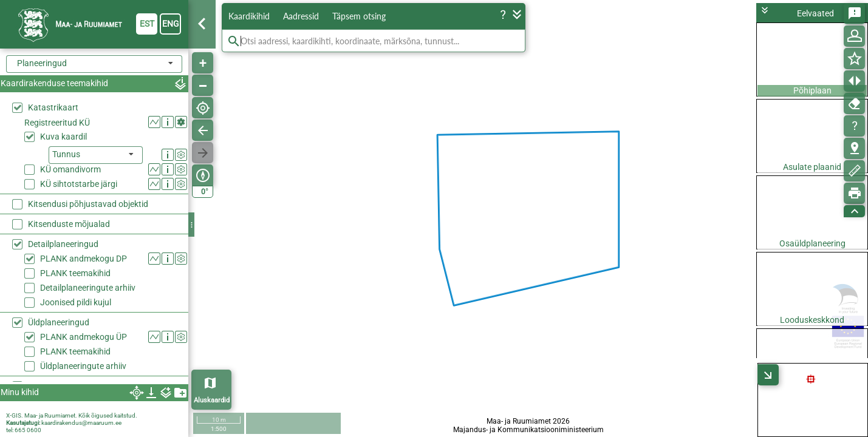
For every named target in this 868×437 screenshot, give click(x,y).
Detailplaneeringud (63, 244)
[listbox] (96, 155)
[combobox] (94, 64)
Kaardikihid (249, 16)
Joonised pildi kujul (76, 302)
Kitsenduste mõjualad (69, 224)
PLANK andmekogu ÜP (84, 337)
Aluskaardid (212, 400)
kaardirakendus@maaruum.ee (81, 423)
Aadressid (301, 16)
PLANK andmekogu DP (84, 259)
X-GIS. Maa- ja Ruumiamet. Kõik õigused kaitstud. (72, 415)
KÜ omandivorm (70, 169)
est (147, 24)
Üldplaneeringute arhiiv (83, 366)
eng (171, 24)
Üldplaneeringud (59, 322)
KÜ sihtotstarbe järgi (79, 184)
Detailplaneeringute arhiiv (88, 288)
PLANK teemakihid (75, 273)
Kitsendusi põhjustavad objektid (88, 204)
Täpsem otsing (359, 16)
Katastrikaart (53, 107)
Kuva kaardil (63, 137)
